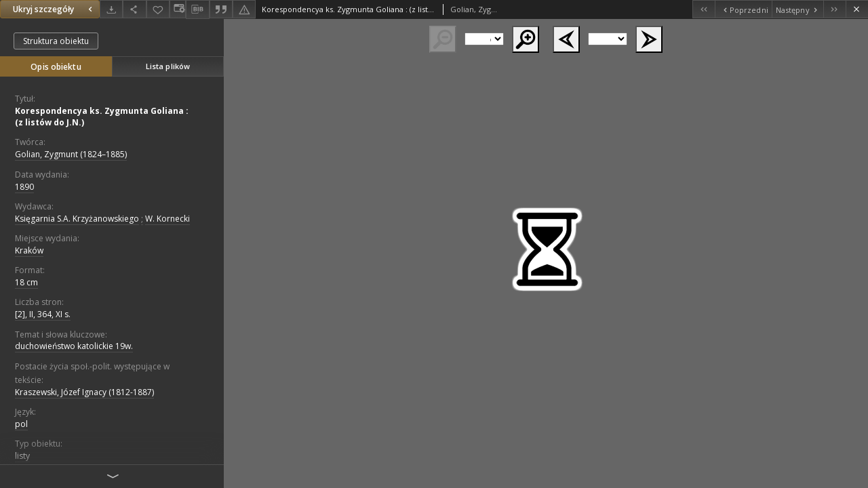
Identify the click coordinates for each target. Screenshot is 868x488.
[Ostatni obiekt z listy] (834, 9)
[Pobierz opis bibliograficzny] (197, 9)
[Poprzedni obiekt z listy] (743, 9)
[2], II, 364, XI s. (43, 314)
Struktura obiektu (56, 41)
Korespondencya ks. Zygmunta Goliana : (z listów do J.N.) (102, 117)
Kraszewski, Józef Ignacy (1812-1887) (84, 392)
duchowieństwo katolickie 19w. (74, 346)
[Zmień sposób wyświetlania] (178, 9)
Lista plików (168, 66)
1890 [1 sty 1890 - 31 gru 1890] (24, 187)
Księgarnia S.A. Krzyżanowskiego (77, 219)
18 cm (26, 282)
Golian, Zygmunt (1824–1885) (71, 154)
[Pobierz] (111, 9)
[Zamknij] (857, 9)
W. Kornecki (167, 219)
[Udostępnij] (134, 9)
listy (22, 456)
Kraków (29, 250)
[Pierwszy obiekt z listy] (704, 9)
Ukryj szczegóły (54, 9)
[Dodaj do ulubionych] (158, 9)
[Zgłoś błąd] (244, 9)
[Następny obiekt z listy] (797, 9)
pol (21, 424)
